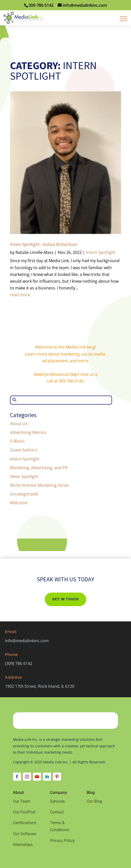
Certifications (25, 823)
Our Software (25, 834)
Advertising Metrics (28, 432)
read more (20, 295)
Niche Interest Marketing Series (39, 485)
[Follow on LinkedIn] (47, 777)
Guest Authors (24, 450)
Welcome (19, 503)
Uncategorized (24, 494)
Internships (23, 845)
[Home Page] (23, 17)
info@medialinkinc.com (27, 641)
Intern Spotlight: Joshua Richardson (43, 244)
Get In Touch (65, 599)
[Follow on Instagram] (27, 777)
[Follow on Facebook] (17, 777)
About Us (19, 424)
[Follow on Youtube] (37, 777)
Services (57, 801)
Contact (57, 812)
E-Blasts (17, 441)
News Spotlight (24, 476)
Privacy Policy (62, 841)
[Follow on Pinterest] (57, 777)
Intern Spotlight (101, 252)
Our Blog (94, 801)
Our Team (22, 801)
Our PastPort (24, 812)
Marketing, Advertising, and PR (39, 468)
